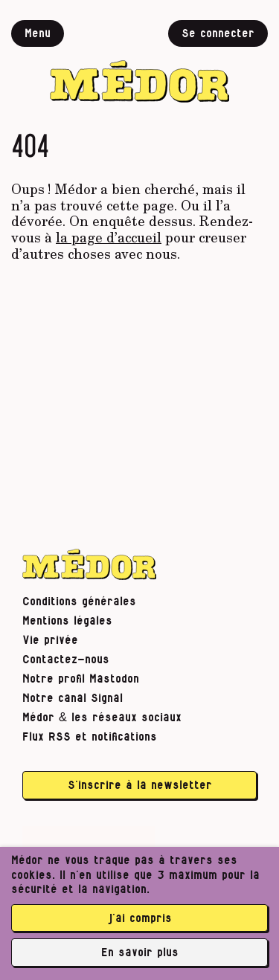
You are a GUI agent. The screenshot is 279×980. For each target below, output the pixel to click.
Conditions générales (79, 602)
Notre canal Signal (73, 698)
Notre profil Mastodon (81, 679)
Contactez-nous (66, 660)
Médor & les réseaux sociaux (102, 718)
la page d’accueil (109, 237)
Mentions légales (67, 621)
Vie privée (50, 640)
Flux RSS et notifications (90, 737)
